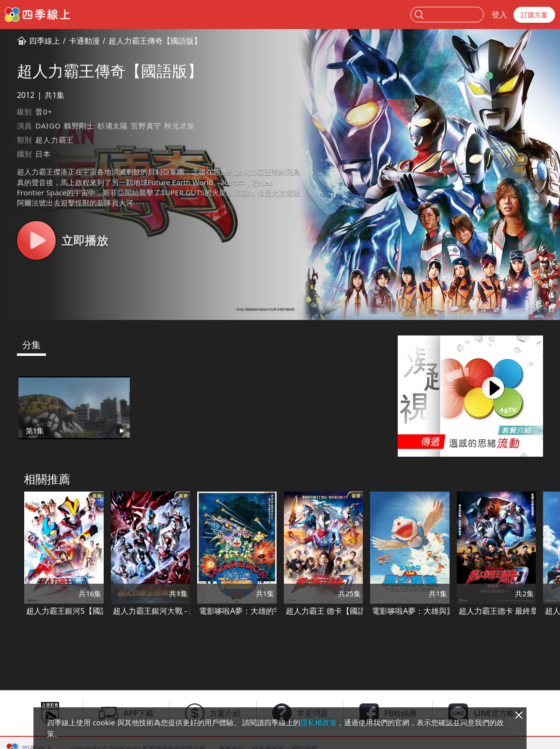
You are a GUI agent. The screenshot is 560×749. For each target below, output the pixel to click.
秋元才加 (179, 126)
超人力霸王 (54, 140)
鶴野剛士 (79, 126)
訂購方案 (534, 15)
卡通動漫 (84, 41)
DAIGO (48, 126)
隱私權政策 (319, 722)
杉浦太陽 (113, 126)
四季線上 (45, 41)
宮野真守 (146, 126)
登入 (499, 15)
